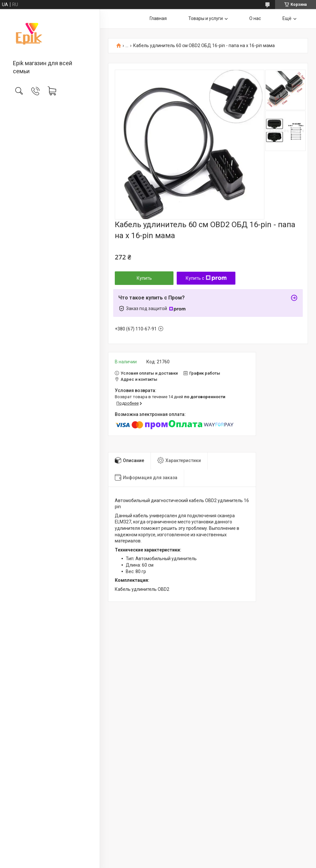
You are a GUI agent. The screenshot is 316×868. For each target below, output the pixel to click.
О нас (255, 18)
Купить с (206, 278)
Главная (158, 18)
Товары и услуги (206, 18)
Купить (144, 278)
